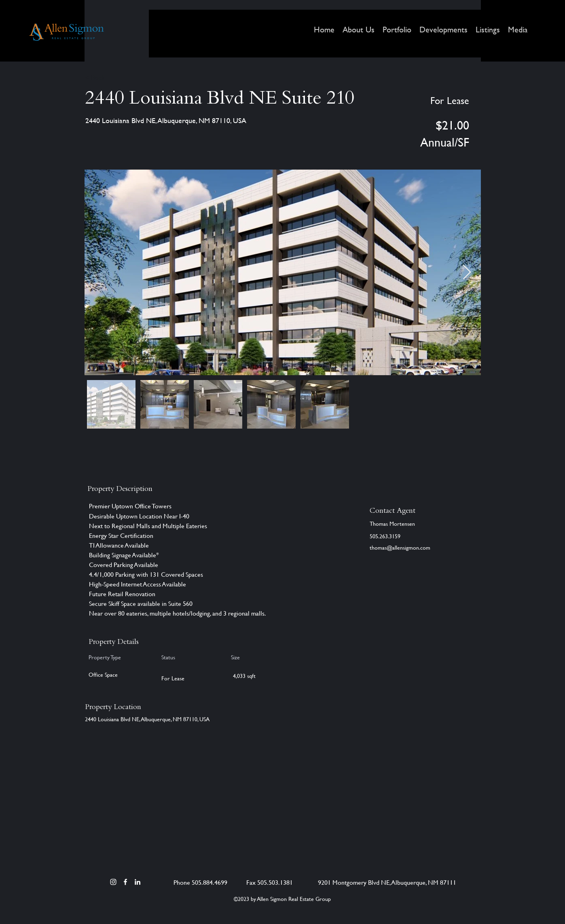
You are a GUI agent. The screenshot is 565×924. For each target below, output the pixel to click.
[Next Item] (467, 273)
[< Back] (114, 78)
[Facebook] (125, 882)
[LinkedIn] (138, 882)
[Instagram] (113, 882)
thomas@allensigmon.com (400, 547)
